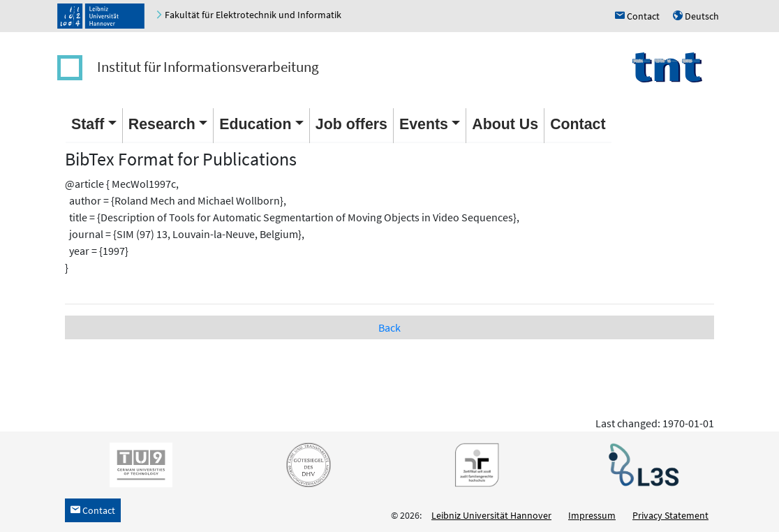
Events (424, 124)
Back (389, 327)
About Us (505, 124)
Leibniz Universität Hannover (491, 515)
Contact (578, 124)
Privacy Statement (670, 515)
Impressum (592, 515)
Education (255, 124)
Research (162, 124)
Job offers (351, 124)
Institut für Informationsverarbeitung (208, 67)
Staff (88, 124)
